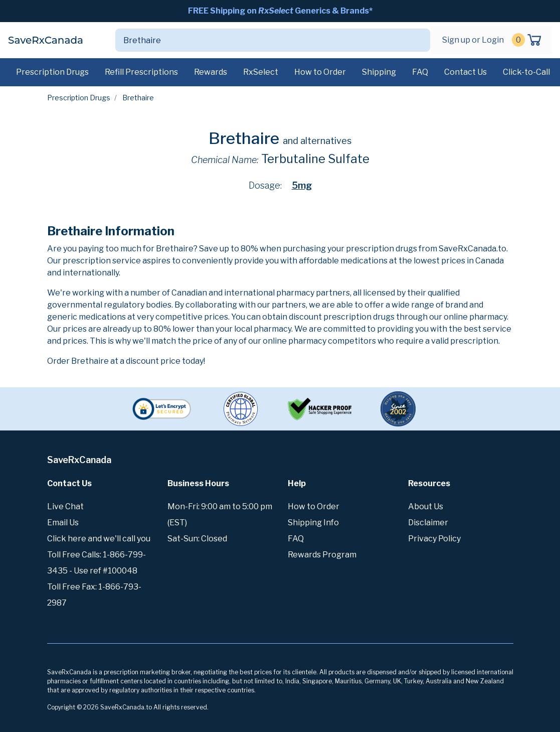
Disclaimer (428, 523)
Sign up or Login (473, 40)
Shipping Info (313, 523)
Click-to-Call (526, 72)
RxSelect (261, 72)
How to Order (320, 72)
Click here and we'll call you (99, 539)
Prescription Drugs (52, 72)
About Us (426, 506)
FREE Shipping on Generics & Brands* (280, 11)
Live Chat (65, 506)
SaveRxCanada (46, 40)
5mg (302, 185)
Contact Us (465, 72)
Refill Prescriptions (141, 72)
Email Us (63, 523)
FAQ (420, 72)
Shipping (379, 72)
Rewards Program (322, 555)
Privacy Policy (434, 539)
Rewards (211, 72)
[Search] (261, 40)
